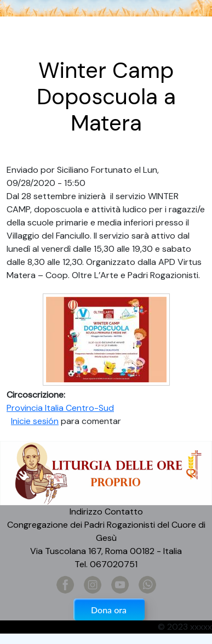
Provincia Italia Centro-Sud (60, 408)
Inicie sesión (35, 421)
